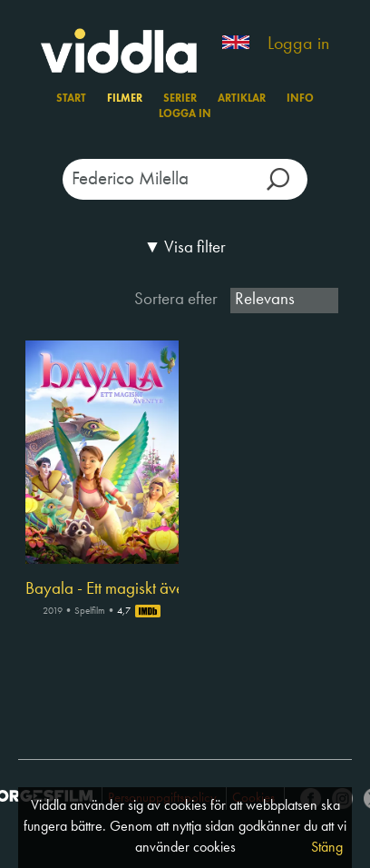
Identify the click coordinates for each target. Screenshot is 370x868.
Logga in (298, 44)
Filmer (125, 99)
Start (71, 99)
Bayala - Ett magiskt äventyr (102, 589)
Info (300, 99)
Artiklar (242, 99)
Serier (180, 99)
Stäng (327, 848)
